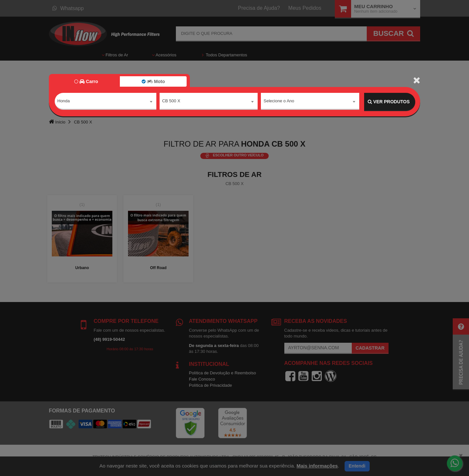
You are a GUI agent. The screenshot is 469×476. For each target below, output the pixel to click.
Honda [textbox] (64, 101)
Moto (153, 81)
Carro (86, 81)
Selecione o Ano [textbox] (279, 101)
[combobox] (106, 102)
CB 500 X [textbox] (171, 101)
